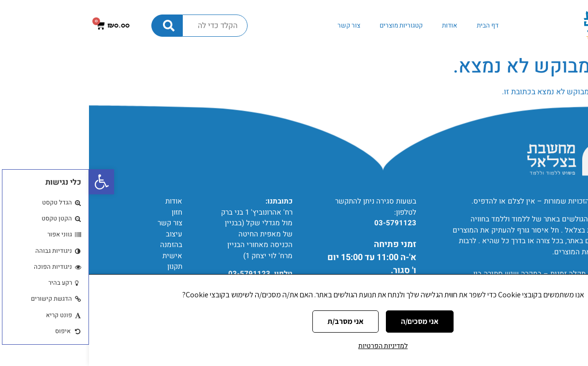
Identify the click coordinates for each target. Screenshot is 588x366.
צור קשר (260, 26)
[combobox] (126, 26)
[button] (13, 182)
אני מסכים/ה (331, 321)
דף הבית (399, 26)
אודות (361, 26)
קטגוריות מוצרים (312, 26)
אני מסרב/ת (257, 321)
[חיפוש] (78, 26)
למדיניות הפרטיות (294, 346)
